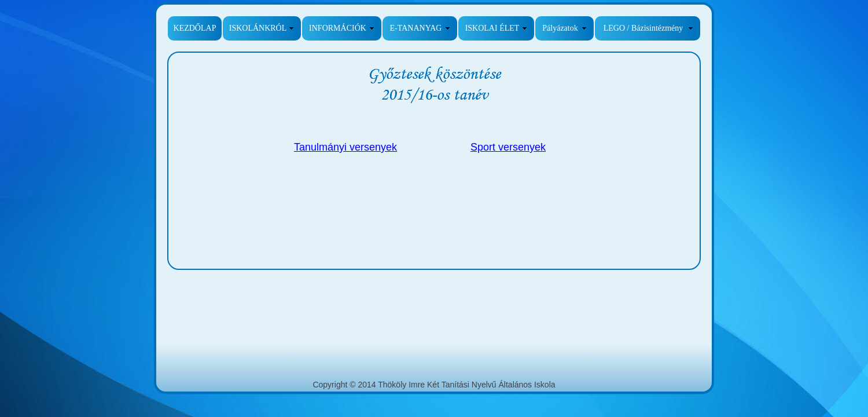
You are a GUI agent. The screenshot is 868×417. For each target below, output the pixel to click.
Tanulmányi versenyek (345, 147)
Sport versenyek (508, 147)
